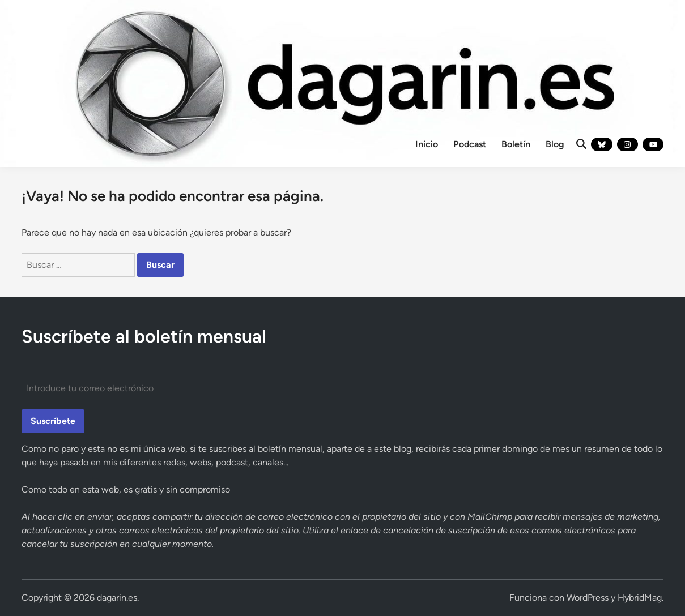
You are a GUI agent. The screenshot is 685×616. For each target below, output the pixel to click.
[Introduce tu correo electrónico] (342, 388)
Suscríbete (53, 421)
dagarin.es (117, 598)
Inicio (427, 144)
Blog (555, 144)
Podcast (470, 144)
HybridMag (640, 598)
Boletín (516, 144)
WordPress (588, 598)
